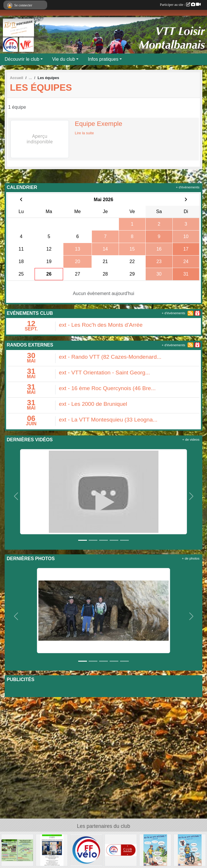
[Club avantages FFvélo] (121, 850)
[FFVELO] (86, 850)
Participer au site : (180, 5)
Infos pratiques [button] (103, 59)
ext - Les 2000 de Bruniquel (93, 404)
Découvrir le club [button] (22, 59)
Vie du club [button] (64, 59)
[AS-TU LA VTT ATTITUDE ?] (155, 850)
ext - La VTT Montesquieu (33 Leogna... (108, 420)
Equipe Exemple (98, 124)
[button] (16, 496)
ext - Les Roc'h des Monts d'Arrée (101, 325)
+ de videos (191, 440)
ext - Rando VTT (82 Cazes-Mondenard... (110, 357)
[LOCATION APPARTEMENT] (52, 850)
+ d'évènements (188, 187)
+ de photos (191, 558)
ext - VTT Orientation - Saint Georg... (105, 373)
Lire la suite (84, 133)
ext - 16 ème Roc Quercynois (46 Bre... (107, 388)
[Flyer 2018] (17, 850)
